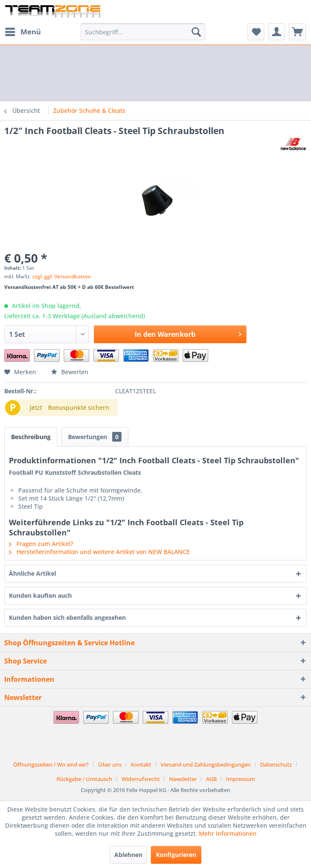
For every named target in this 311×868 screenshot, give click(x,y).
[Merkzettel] (256, 32)
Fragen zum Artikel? (41, 544)
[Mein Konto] (277, 32)
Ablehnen (128, 855)
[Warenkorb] (297, 32)
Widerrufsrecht (141, 779)
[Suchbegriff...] (143, 32)
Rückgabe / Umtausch (84, 779)
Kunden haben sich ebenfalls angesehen (67, 617)
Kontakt (141, 764)
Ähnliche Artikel (33, 573)
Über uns (110, 764)
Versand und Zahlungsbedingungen (206, 764)
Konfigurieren (176, 855)
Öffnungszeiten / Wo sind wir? (51, 764)
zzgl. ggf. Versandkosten (62, 276)
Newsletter (183, 779)
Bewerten (70, 372)
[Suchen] (196, 32)
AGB (211, 779)
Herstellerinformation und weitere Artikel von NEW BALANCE (99, 552)
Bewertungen (95, 437)
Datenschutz (276, 764)
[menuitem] (23, 32)
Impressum (240, 779)
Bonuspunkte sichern (79, 407)
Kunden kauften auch (40, 595)
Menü (23, 31)
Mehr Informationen (228, 833)
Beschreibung (31, 437)
